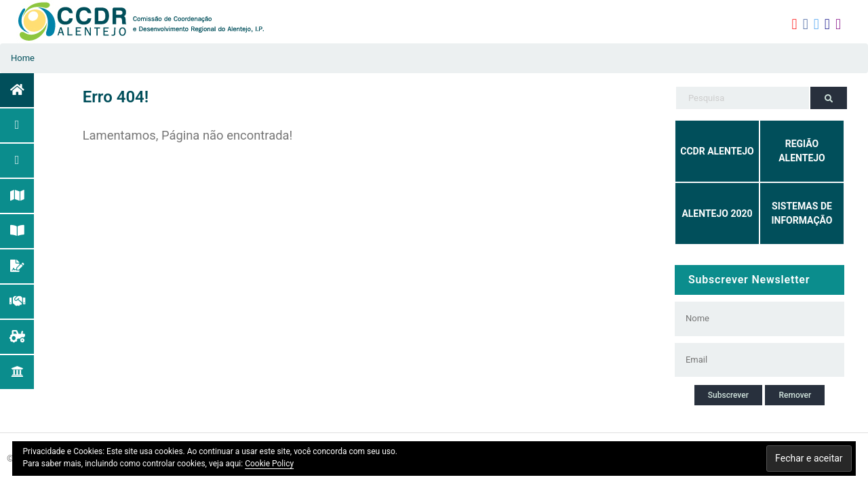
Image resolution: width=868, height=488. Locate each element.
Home (23, 58)
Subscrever (728, 395)
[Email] (753, 360)
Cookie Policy (269, 464)
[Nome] (753, 319)
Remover (795, 395)
